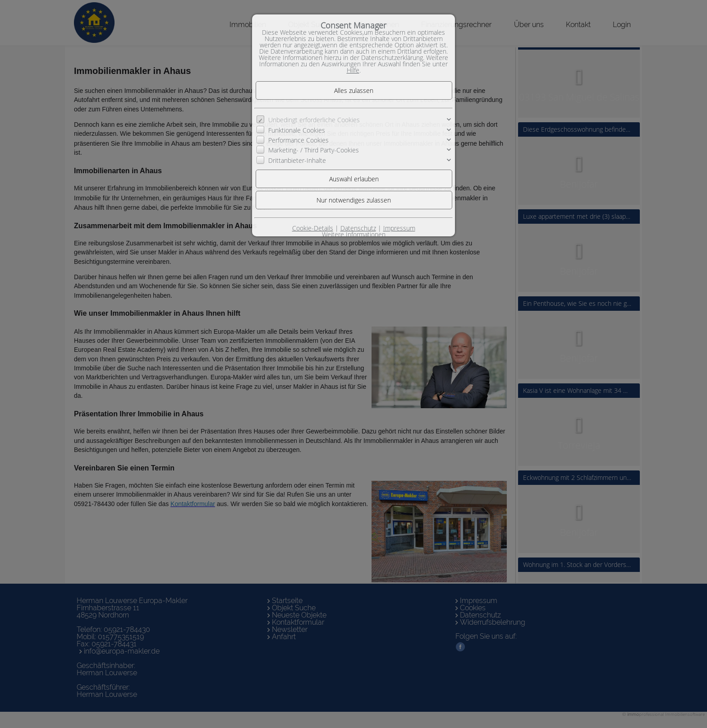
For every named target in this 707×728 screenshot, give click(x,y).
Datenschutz (358, 228)
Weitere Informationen (354, 234)
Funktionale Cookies (297, 130)
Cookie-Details (313, 228)
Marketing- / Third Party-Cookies (314, 150)
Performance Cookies (298, 140)
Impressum (399, 228)
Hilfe (353, 70)
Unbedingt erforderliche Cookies (314, 120)
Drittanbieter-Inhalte (297, 160)
